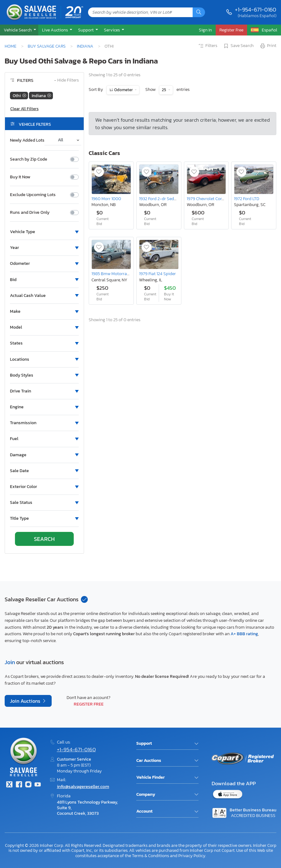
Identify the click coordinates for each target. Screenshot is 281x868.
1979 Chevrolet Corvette (209, 199)
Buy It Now (20, 177)
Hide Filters (66, 80)
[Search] (199, 12)
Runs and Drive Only (30, 213)
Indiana (85, 46)
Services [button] (112, 30)
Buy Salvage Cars (47, 46)
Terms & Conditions (150, 856)
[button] (19, 30)
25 (164, 90)
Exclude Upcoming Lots (33, 195)
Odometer (124, 90)
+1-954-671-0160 (256, 9)
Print (268, 46)
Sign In (205, 30)
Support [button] (86, 30)
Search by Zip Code (29, 159)
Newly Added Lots (27, 140)
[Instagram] (28, 785)
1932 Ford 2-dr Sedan (159, 199)
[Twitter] (9, 785)
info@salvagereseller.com (83, 786)
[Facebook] (19, 785)
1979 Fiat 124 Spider (157, 274)
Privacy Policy (192, 856)
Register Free (89, 704)
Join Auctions (26, 701)
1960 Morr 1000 (106, 199)
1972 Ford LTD (247, 199)
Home (11, 46)
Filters (208, 46)
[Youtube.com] (38, 785)
